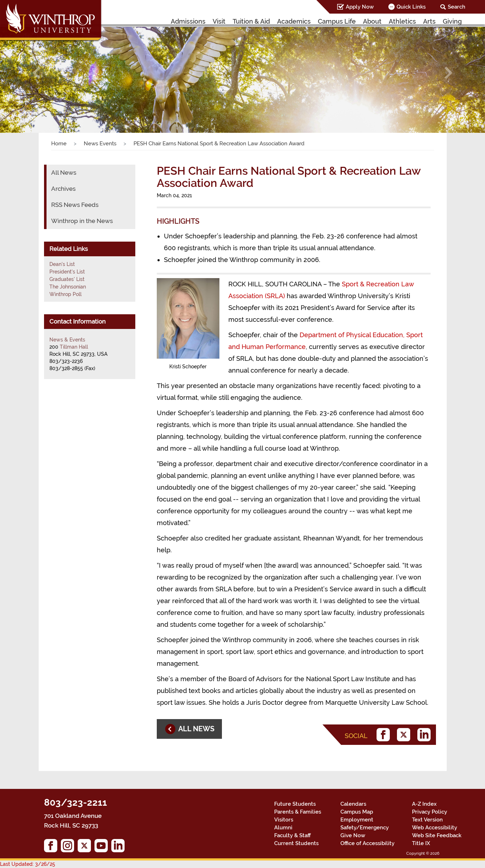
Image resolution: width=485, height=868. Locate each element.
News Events (100, 144)
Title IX (421, 843)
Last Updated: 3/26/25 (28, 864)
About (372, 21)
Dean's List (62, 264)
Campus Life (337, 21)
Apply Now (360, 7)
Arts (429, 21)
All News (64, 173)
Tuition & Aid (251, 21)
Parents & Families (298, 812)
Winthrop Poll (66, 294)
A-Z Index (424, 804)
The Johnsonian (68, 287)
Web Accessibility (435, 828)
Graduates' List (67, 279)
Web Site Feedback (437, 835)
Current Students (296, 843)
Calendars (353, 804)
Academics (294, 21)
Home (59, 144)
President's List (67, 272)
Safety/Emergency (365, 828)
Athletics (402, 21)
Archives (63, 189)
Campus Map (357, 812)
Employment (357, 820)
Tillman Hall (74, 347)
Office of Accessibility (367, 843)
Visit (219, 21)
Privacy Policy (430, 812)
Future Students (295, 804)
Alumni (283, 828)
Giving (452, 21)
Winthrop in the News (82, 221)
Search (457, 7)
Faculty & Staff (292, 835)
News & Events (67, 340)
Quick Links (411, 7)
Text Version (427, 820)
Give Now (353, 835)
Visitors (284, 820)
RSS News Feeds (75, 205)
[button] (36, 73)
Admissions (188, 21)
